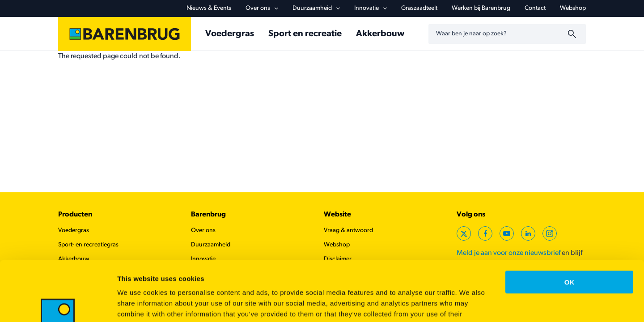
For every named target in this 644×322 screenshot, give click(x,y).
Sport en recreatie (305, 34)
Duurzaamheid (316, 8)
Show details (469, 304)
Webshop (573, 8)
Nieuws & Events (209, 8)
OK (570, 226)
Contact (535, 8)
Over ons (262, 8)
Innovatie (371, 8)
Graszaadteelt (419, 8)
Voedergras (230, 34)
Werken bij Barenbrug (481, 8)
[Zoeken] (573, 34)
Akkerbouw (380, 34)
